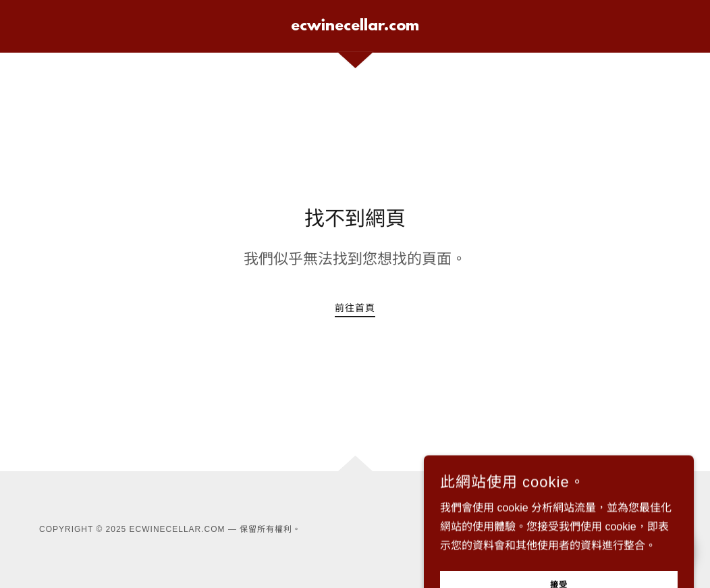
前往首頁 (355, 308)
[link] (355, 27)
